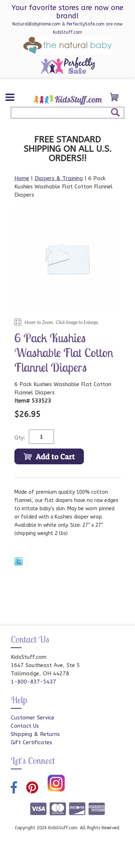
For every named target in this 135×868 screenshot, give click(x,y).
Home (22, 178)
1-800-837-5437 (33, 682)
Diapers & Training (59, 178)
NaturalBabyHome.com (36, 24)
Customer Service (33, 718)
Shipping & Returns (35, 734)
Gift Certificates (31, 742)
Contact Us (25, 726)
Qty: (20, 438)
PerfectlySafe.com (85, 24)
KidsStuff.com (67, 32)
